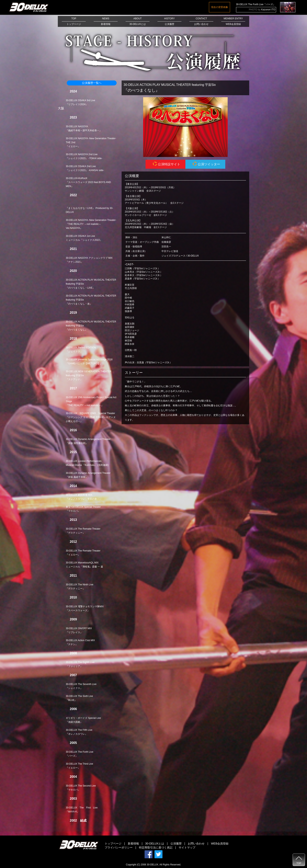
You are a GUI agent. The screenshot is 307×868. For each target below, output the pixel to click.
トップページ (113, 844)
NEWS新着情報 (106, 21)
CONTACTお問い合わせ (201, 21)
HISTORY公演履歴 (169, 21)
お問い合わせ (196, 844)
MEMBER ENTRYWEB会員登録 (233, 21)
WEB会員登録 (220, 844)
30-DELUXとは (155, 844)
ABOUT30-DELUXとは (138, 21)
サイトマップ (187, 847)
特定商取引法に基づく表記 (156, 847)
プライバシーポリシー (119, 847)
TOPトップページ (74, 21)
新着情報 (133, 844)
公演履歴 (176, 844)
